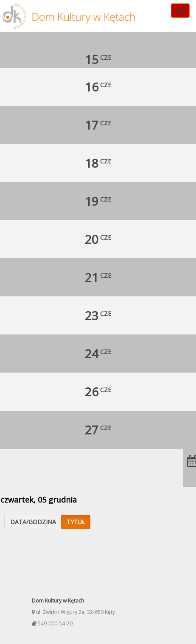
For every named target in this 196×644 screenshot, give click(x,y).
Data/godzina (33, 522)
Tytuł (76, 522)
